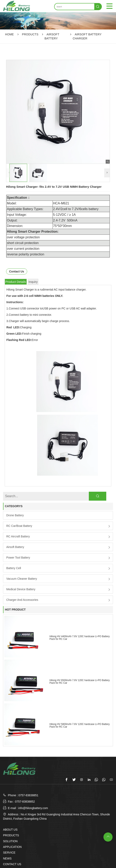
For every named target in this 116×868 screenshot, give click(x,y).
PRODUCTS (30, 34)
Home (9, 34)
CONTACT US (12, 807)
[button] (107, 173)
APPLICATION (12, 790)
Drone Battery (15, 458)
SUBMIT (58, 860)
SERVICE (9, 795)
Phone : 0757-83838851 (23, 738)
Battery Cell (14, 511)
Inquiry (33, 282)
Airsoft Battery (15, 489)
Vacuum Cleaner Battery (22, 521)
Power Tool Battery (18, 500)
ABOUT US (10, 772)
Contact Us (17, 271)
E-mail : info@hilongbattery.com (25, 750)
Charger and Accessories (22, 542)
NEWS (7, 801)
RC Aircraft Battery (18, 479)
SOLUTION (10, 784)
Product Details (16, 282)
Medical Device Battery (21, 532)
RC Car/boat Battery (19, 468)
